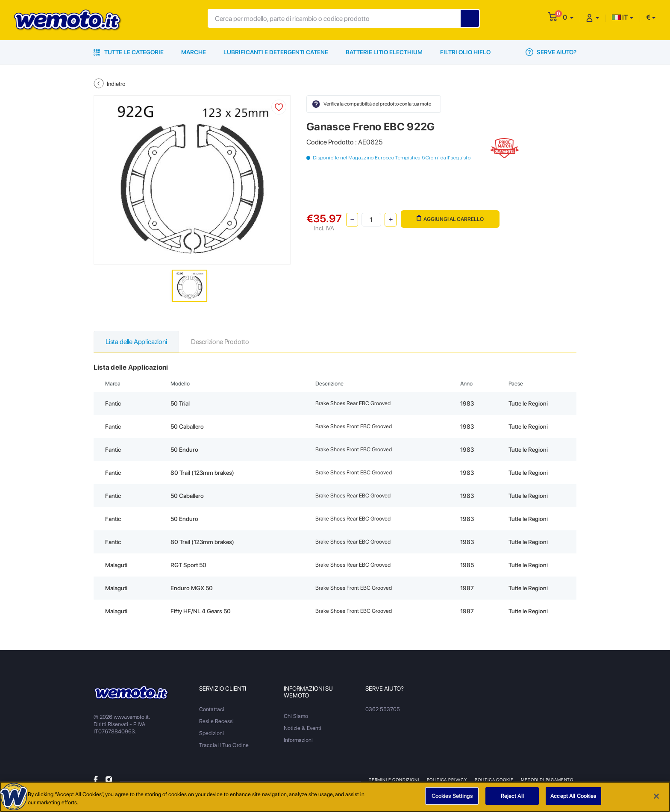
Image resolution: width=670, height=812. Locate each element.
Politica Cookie (494, 780)
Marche (194, 52)
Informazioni (298, 740)
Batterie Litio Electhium (384, 52)
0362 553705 (383, 709)
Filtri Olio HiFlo (465, 52)
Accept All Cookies (573, 798)
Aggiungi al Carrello (450, 219)
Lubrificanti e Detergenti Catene (276, 52)
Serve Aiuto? (551, 52)
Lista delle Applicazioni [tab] (136, 342)
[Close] (656, 798)
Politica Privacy (447, 780)
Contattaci (212, 709)
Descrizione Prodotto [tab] (220, 342)
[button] (568, 17)
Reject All (512, 798)
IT (620, 17)
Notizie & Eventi (303, 728)
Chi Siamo (296, 716)
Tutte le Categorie (129, 52)
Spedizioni (212, 733)
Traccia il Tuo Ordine (224, 745)
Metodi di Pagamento (547, 780)
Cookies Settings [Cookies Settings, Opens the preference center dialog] (452, 798)
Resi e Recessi (216, 721)
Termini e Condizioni (394, 780)
